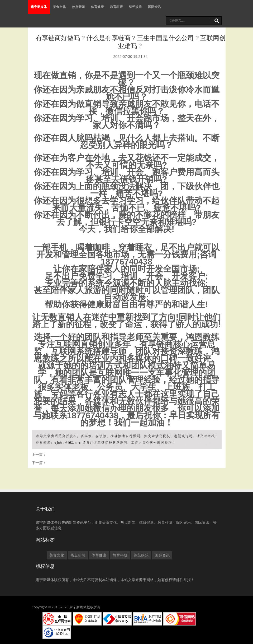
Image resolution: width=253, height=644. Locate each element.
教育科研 (116, 7)
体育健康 (97, 7)
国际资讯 (154, 7)
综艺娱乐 (135, 7)
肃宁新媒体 (39, 7)
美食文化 (59, 7)
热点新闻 (78, 7)
